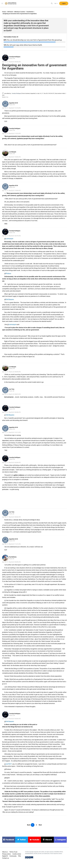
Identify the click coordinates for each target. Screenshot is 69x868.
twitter (23, 840)
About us (5, 852)
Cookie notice (17, 854)
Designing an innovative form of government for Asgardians (20, 14)
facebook (10, 840)
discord (49, 840)
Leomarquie (9, 239)
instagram (61, 840)
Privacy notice (6, 854)
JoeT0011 (9, 764)
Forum (4, 12)
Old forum (10, 12)
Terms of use (13, 852)
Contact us (6, 858)
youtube (36, 840)
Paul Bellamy (13, 557)
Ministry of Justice (20, 12)
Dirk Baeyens (10, 299)
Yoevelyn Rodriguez (15, 57)
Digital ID (5, 856)
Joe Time (12, 389)
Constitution (30, 12)
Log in (64, 4)
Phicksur (8, 273)
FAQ (19, 856)
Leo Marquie (12, 152)
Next (40, 825)
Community (13, 856)
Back (29, 825)
